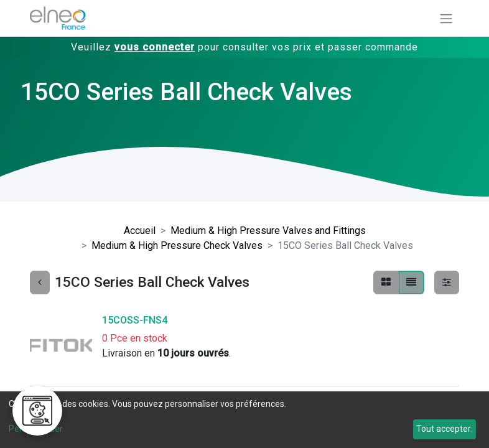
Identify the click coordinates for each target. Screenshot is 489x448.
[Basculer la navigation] (446, 18)
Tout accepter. (444, 429)
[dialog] (244, 420)
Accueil (140, 231)
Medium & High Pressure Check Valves (177, 245)
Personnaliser (36, 429)
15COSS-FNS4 (135, 320)
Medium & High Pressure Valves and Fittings (268, 231)
